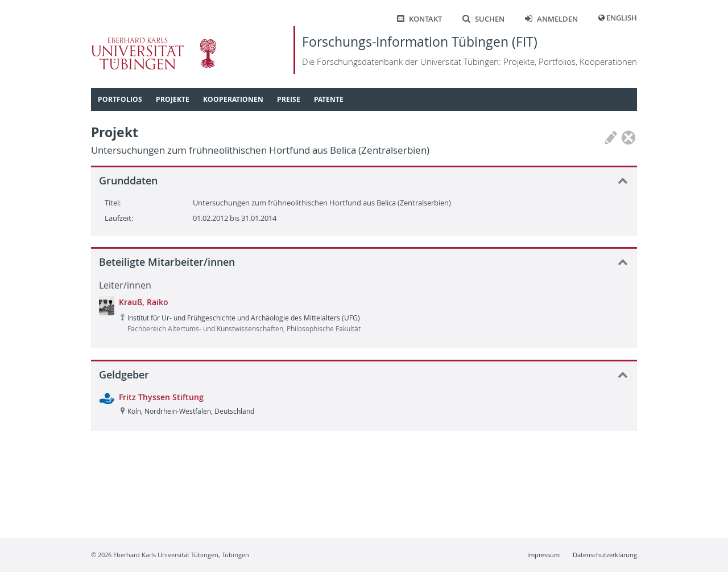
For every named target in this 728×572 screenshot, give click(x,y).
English (622, 18)
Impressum (543, 555)
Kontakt (419, 19)
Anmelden (551, 19)
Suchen (483, 19)
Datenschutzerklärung (605, 555)
